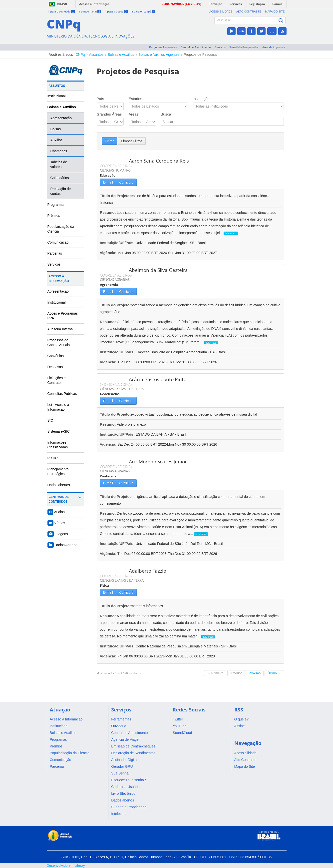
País (100, 99)
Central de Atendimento (196, 47)
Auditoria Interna (60, 329)
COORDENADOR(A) (116, 166)
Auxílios (57, 140)
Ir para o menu (90, 12)
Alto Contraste (249, 12)
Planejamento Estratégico (58, 472)
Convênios (56, 356)
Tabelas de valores (59, 164)
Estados (135, 99)
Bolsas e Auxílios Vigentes (159, 55)
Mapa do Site (275, 12)
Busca (166, 114)
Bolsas (56, 129)
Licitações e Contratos (57, 380)
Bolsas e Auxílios (121, 55)
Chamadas (59, 151)
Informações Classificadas (58, 445)
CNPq (80, 55)
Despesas (55, 367)
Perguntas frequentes (163, 47)
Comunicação (58, 242)
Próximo (255, 673)
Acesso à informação (94, 4)
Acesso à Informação (59, 279)
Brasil (62, 4)
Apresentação (61, 118)
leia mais (230, 233)
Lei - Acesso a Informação (58, 407)
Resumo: (108, 212)
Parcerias (55, 253)
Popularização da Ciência (61, 229)
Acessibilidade (221, 12)
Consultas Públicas (62, 394)
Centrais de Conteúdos (59, 499)
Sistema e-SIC (59, 431)
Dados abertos (59, 485)
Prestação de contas (61, 191)
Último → (274, 673)
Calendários (60, 178)
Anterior (236, 673)
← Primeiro (215, 673)
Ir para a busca (116, 12)
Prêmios (54, 216)
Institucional (57, 96)
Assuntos (96, 55)
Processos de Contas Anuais (59, 342)
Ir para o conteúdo (61, 12)
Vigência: (109, 253)
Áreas (134, 114)
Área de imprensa (274, 47)
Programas (56, 205)
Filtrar (109, 141)
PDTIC (53, 458)
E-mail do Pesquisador (244, 47)
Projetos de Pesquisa (200, 55)
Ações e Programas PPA (63, 316)
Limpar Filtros (132, 141)
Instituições (202, 99)
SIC (50, 420)
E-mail (108, 182)
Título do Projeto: (115, 196)
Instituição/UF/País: (118, 243)
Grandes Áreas (109, 114)
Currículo (126, 182)
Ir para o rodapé (143, 12)
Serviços (220, 47)
